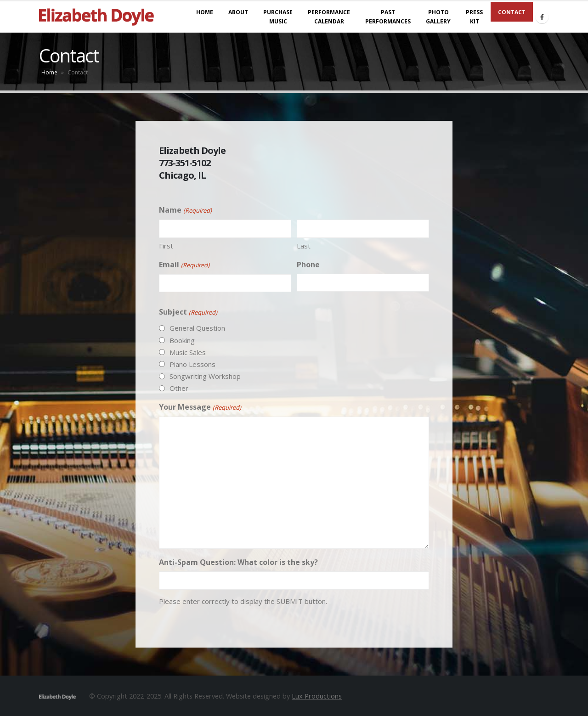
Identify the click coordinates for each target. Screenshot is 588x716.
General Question (197, 328)
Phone (308, 265)
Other (179, 388)
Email (184, 265)
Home (49, 72)
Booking (182, 340)
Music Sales (188, 352)
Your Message (200, 407)
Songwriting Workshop (205, 376)
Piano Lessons (192, 364)
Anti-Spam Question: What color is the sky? (238, 562)
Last (304, 246)
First (166, 246)
